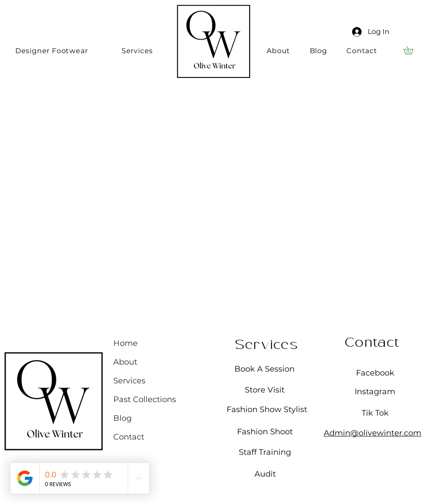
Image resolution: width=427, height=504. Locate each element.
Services (129, 381)
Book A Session (264, 369)
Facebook (375, 373)
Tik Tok (375, 413)
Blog (122, 418)
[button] (412, 50)
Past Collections (145, 399)
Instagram (375, 392)
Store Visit (265, 390)
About (125, 362)
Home (125, 343)
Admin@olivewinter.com (373, 433)
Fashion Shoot (265, 432)
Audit (265, 474)
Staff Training (265, 452)
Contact (129, 437)
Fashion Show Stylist (267, 409)
